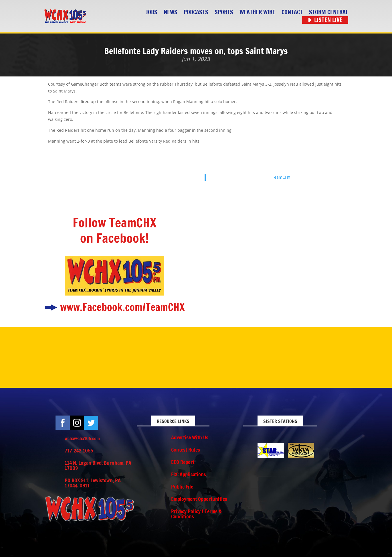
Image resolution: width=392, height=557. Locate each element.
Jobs (152, 12)
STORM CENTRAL (329, 12)
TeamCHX (281, 177)
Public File (182, 487)
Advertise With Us (190, 437)
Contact (292, 12)
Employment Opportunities (199, 499)
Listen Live (328, 20)
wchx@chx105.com (82, 438)
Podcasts (196, 12)
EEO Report (183, 462)
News (171, 12)
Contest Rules (186, 450)
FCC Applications (189, 474)
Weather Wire (257, 12)
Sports (224, 12)
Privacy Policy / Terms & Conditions (196, 514)
